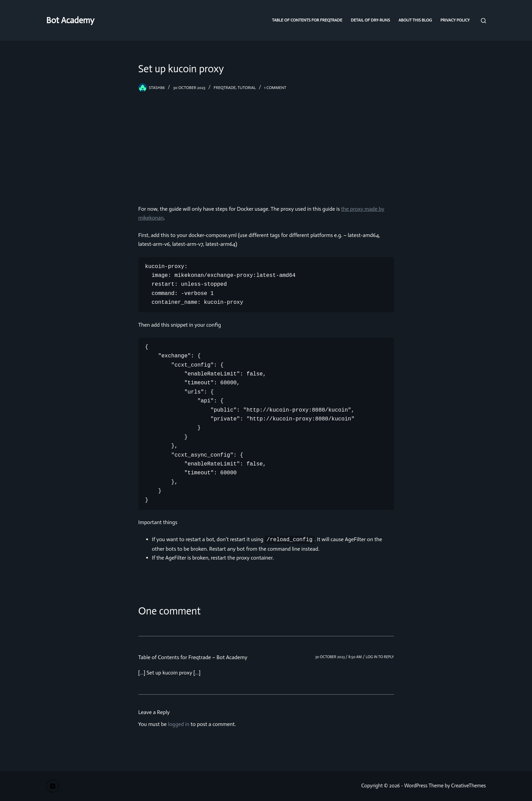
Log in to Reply (380, 657)
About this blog (415, 20)
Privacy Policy (455, 20)
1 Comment (275, 88)
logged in (179, 724)
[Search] (483, 21)
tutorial (247, 88)
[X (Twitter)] (53, 786)
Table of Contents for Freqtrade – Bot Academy (193, 657)
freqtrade (225, 88)
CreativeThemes (469, 786)
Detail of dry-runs (370, 20)
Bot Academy (70, 20)
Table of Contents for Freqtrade (307, 20)
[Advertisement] (266, 143)
